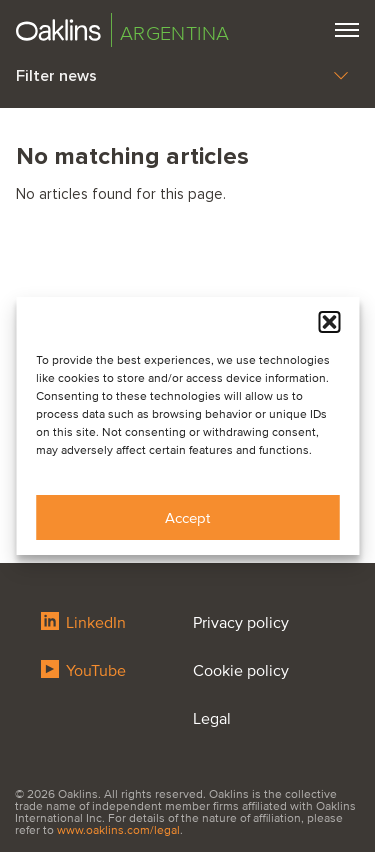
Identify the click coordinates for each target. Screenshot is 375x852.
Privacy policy (241, 623)
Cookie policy (241, 671)
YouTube (83, 670)
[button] (329, 322)
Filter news (182, 76)
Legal (212, 719)
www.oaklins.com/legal (118, 830)
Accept (187, 518)
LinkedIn (83, 622)
